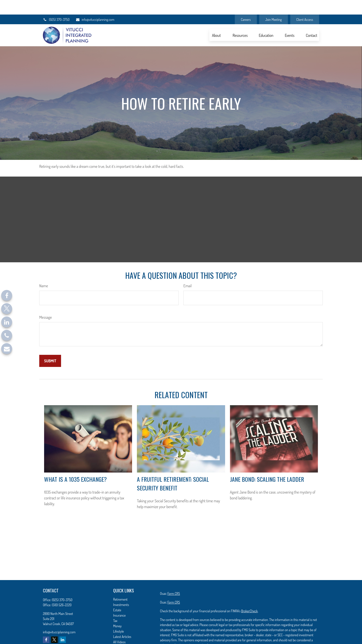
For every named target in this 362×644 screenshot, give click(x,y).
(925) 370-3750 (56, 5)
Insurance (119, 601)
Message (46, 303)
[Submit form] (50, 346)
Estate (117, 595)
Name (44, 271)
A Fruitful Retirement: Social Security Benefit (173, 469)
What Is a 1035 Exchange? (75, 465)
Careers (246, 5)
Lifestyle (118, 617)
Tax (115, 606)
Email (188, 271)
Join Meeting (274, 5)
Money (117, 611)
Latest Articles (122, 622)
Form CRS (174, 579)
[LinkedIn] (7, 322)
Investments (121, 590)
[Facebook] (7, 295)
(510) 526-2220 (62, 590)
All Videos (119, 627)
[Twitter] (7, 309)
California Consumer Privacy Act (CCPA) (290, 639)
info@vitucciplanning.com (95, 5)
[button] (216, 21)
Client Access (305, 5)
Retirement (120, 585)
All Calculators (122, 633)
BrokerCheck (249, 596)
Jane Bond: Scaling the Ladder (267, 465)
